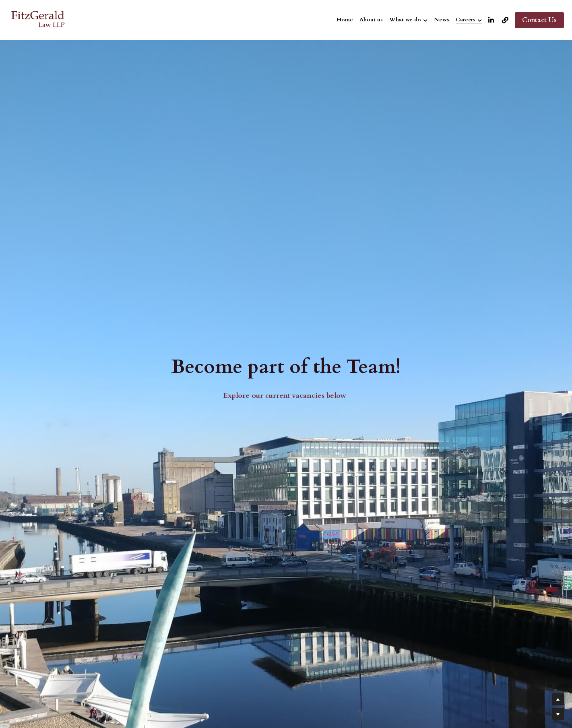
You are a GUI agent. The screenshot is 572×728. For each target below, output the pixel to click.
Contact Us (539, 20)
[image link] (38, 20)
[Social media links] (491, 20)
